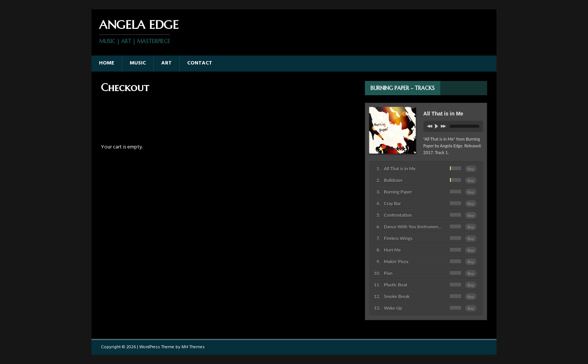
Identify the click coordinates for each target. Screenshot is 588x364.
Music (138, 63)
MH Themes (193, 347)
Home (107, 63)
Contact (200, 63)
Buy (471, 169)
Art (166, 63)
